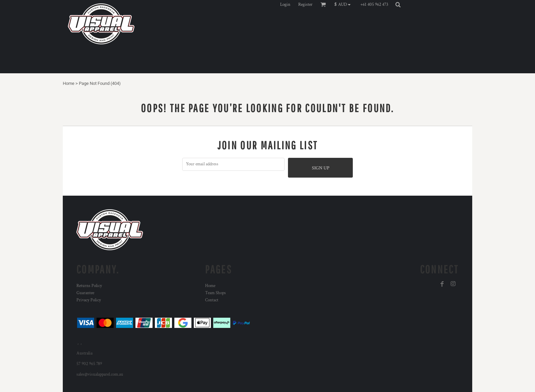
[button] (344, 4)
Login (285, 5)
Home (69, 83)
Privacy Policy (89, 300)
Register (305, 5)
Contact (212, 300)
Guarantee (85, 293)
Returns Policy (89, 286)
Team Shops (215, 293)
